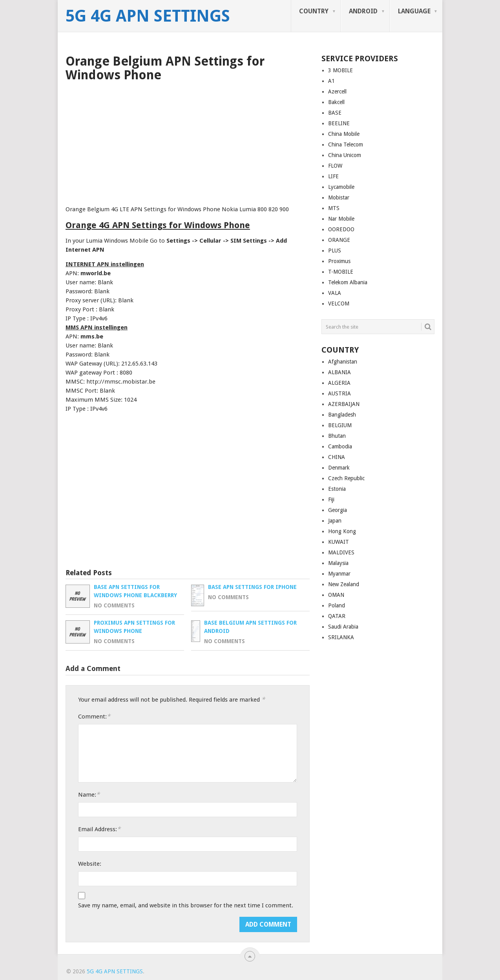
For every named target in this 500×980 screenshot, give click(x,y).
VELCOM (339, 304)
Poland (337, 605)
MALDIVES (341, 552)
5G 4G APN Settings (148, 16)
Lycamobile (341, 187)
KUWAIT (339, 542)
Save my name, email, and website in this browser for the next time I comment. (186, 905)
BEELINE (339, 123)
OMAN (336, 595)
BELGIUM (340, 425)
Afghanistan (343, 362)
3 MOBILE (340, 70)
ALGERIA (339, 383)
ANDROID (363, 11)
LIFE (333, 176)
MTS (334, 208)
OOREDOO (341, 229)
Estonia (337, 489)
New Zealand (344, 584)
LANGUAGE (414, 11)
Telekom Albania (348, 282)
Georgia (338, 510)
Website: (90, 864)
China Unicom (345, 155)
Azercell (337, 91)
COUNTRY (314, 11)
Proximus (339, 261)
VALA (335, 293)
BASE (335, 113)
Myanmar (339, 574)
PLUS (335, 250)
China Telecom (346, 144)
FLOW (335, 166)
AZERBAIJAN (344, 404)
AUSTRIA (339, 393)
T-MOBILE (341, 272)
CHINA (337, 457)
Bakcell (336, 102)
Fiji (331, 499)
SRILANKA (341, 637)
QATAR (337, 616)
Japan (335, 521)
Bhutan (337, 436)
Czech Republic (346, 478)
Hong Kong (342, 531)
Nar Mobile (341, 219)
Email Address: (99, 829)
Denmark (339, 468)
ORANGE (339, 240)
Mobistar (339, 197)
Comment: (94, 716)
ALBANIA (339, 372)
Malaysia (338, 563)
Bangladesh (342, 415)
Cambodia (340, 446)
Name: (89, 794)
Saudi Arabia (343, 627)
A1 (331, 81)
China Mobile (344, 134)
